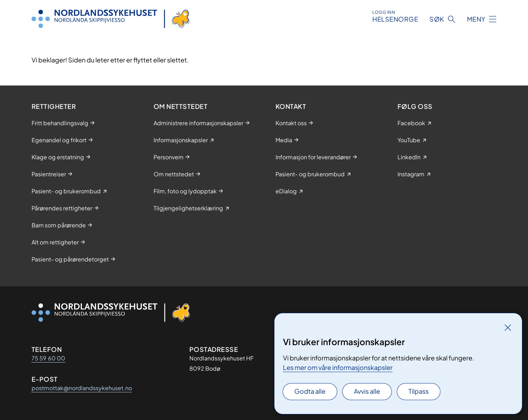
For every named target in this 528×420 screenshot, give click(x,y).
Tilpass (419, 391)
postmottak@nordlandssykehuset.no (82, 388)
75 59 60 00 (49, 358)
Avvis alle (367, 391)
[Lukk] (508, 327)
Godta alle (310, 391)
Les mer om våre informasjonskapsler (338, 367)
